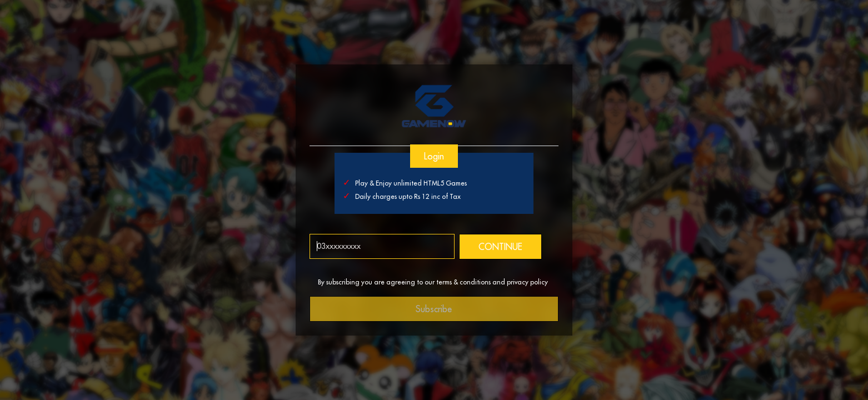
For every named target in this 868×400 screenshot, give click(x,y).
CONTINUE (500, 247)
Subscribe (434, 309)
